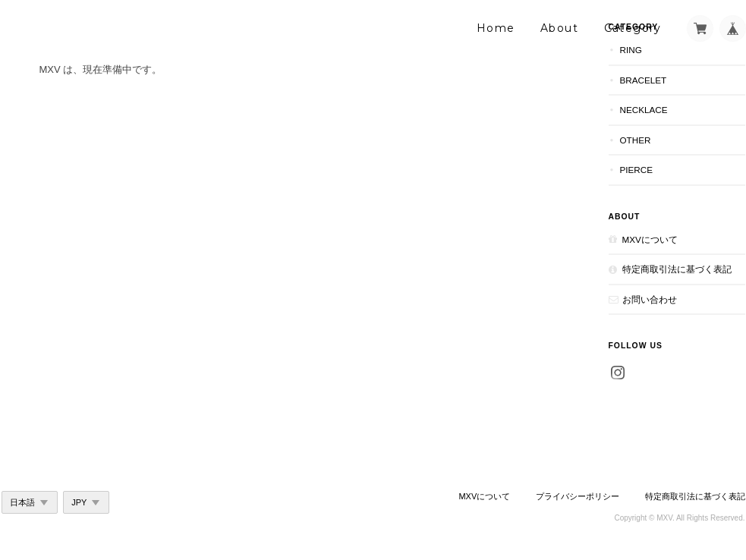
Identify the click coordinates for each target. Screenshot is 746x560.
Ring (631, 50)
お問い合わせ (650, 299)
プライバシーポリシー (578, 496)
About (559, 28)
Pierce (637, 170)
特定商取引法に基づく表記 (677, 269)
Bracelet (644, 80)
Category (633, 28)
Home (496, 28)
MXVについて (650, 239)
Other (636, 140)
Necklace (644, 110)
